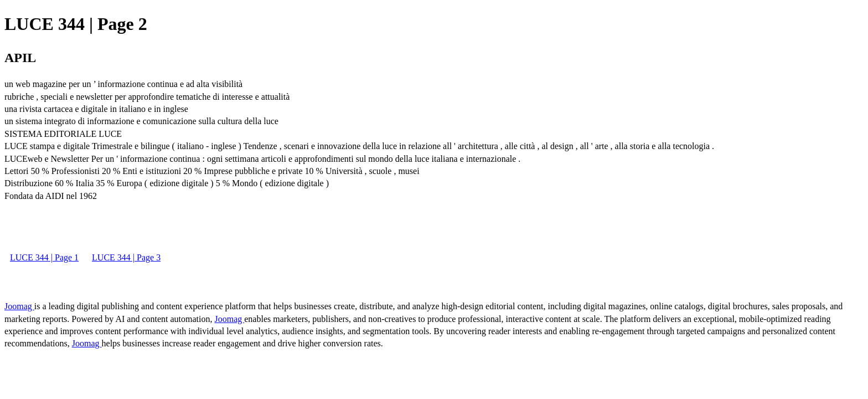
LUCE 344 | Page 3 (126, 257)
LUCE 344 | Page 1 (44, 257)
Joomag (19, 306)
